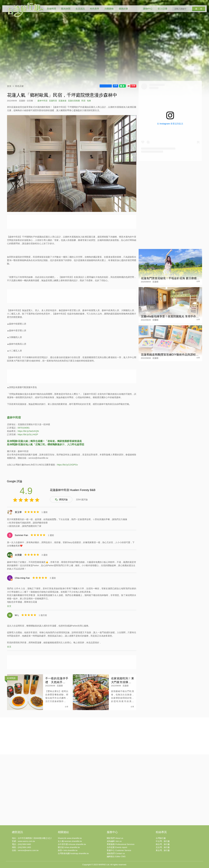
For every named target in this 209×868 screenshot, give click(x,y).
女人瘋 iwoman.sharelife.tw (70, 841)
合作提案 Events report (117, 847)
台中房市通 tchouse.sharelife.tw (72, 844)
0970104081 (24, 428)
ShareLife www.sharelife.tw (70, 838)
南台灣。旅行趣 (163, 844)
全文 (9, 606)
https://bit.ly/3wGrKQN (28, 431)
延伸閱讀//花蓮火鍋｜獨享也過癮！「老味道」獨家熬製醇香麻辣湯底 (44, 441)
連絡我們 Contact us (116, 853)
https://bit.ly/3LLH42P (28, 434)
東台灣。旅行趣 (163, 850)
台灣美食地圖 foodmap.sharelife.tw (73, 853)
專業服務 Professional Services (121, 844)
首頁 (9, 86)
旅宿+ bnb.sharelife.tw (68, 850)
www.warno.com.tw (26, 841)
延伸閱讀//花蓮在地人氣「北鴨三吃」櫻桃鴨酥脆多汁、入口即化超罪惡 (46, 444)
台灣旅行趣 (161, 838)
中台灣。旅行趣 (163, 841)
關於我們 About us (115, 838)
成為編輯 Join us (114, 841)
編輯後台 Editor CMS (116, 856)
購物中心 (148, 9)
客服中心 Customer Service (119, 850)
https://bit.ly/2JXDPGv (67, 465)
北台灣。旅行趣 (163, 847)
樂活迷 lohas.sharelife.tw (69, 847)
